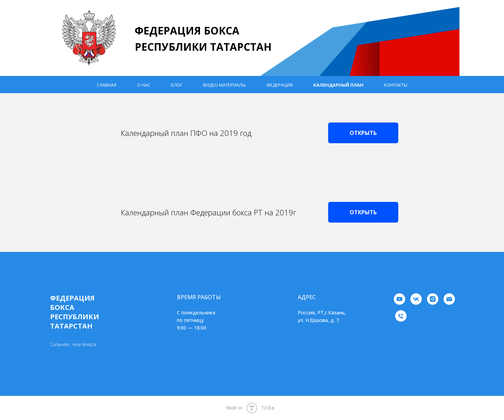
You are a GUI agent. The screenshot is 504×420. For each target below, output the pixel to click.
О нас (144, 85)
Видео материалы (224, 85)
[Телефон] (401, 316)
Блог (177, 85)
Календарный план (338, 85)
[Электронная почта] (449, 299)
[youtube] (400, 299)
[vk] (416, 299)
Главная (107, 85)
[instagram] (433, 299)
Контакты (396, 85)
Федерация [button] (279, 85)
